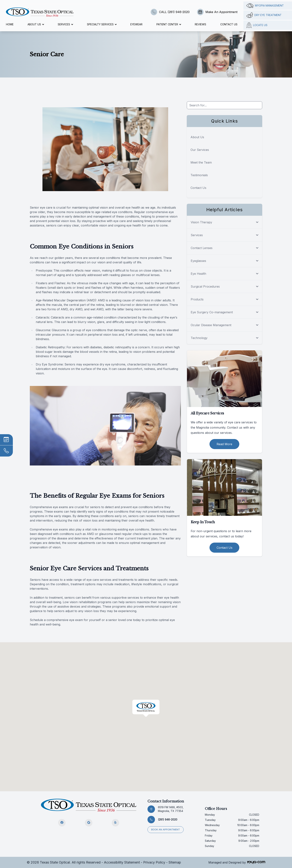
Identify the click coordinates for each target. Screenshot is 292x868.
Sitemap (175, 862)
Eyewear (136, 24)
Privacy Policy (154, 862)
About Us (197, 137)
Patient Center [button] (169, 24)
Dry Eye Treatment (264, 15)
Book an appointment (166, 829)
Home (10, 24)
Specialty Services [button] (102, 24)
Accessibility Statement (122, 862)
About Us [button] (36, 24)
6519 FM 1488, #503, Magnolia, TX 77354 (171, 809)
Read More (224, 444)
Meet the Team (201, 162)
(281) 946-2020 (168, 819)
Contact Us (229, 24)
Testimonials (199, 175)
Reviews (200, 24)
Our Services (200, 150)
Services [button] (65, 24)
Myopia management (265, 6)
